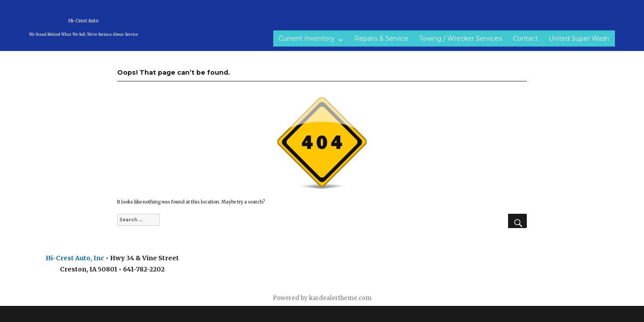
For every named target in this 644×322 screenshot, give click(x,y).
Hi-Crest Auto (83, 21)
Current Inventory (307, 38)
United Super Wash (579, 38)
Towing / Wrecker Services (460, 38)
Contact (525, 38)
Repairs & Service (381, 38)
